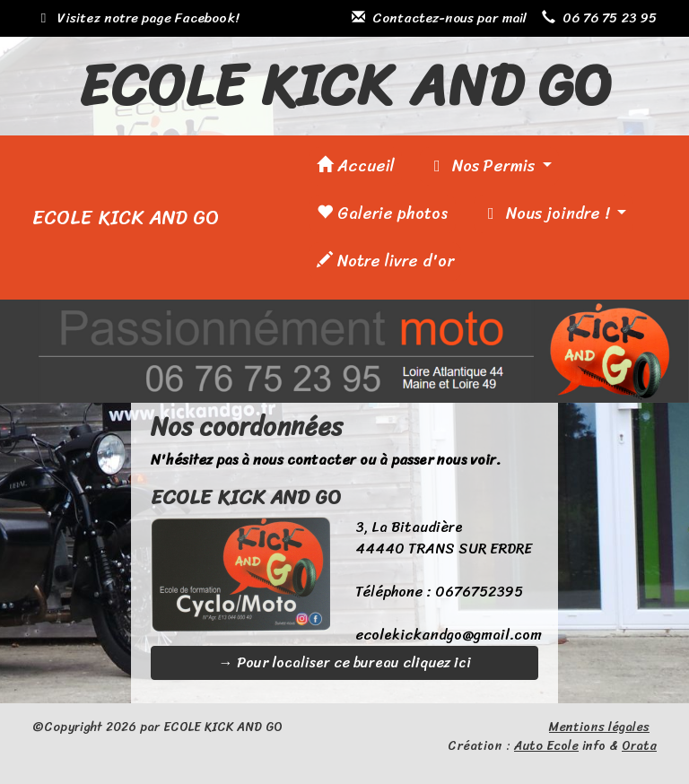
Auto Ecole (546, 746)
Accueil (356, 166)
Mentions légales (599, 727)
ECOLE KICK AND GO (126, 218)
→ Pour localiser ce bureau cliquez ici (345, 662)
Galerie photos (383, 213)
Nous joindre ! (547, 213)
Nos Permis (483, 166)
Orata (639, 746)
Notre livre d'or (385, 261)
